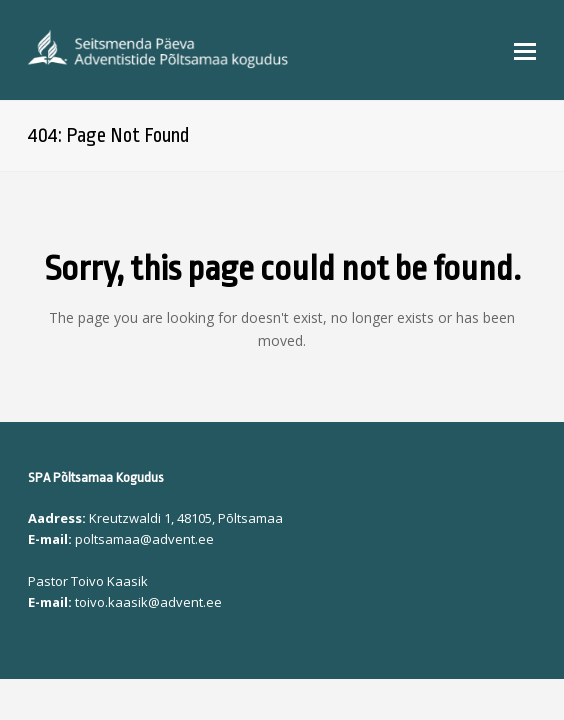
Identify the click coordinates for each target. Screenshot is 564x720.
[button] (525, 50)
